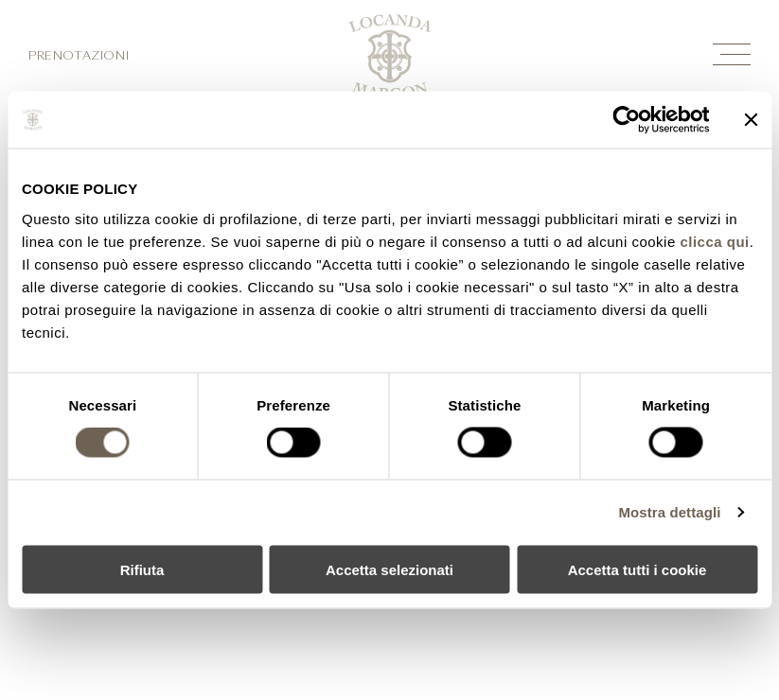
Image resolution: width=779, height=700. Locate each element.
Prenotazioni (79, 57)
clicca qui (714, 241)
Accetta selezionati (389, 569)
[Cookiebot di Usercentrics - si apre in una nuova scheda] (626, 120)
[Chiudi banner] (751, 120)
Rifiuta (142, 569)
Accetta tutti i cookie (637, 569)
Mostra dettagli (669, 512)
